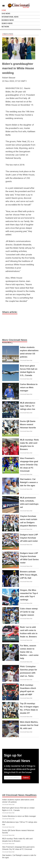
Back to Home (8, 34)
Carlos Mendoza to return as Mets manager (29, 387)
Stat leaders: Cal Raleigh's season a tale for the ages (29, 482)
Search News (7, 23)
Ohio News (6, 14)
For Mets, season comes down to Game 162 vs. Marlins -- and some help (29, 652)
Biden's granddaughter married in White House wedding (18, 68)
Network (5, 27)
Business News (8, 20)
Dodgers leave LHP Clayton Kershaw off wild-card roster (29, 538)
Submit (26, 778)
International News (10, 17)
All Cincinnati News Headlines (19, 795)
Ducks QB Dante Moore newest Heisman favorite (28, 424)
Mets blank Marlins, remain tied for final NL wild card (29, 725)
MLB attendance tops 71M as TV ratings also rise (28, 406)
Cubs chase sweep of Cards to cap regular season (29, 612)
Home (4, 10)
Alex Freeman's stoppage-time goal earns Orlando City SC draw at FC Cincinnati (29, 465)
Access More (7, 343)
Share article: (10, 312)
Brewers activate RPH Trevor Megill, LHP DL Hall (29, 575)
